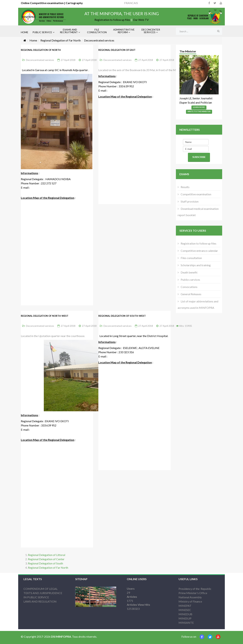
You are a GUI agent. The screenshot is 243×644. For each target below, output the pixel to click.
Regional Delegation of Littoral (47, 555)
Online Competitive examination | (43, 3)
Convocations (189, 287)
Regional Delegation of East (117, 50)
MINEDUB (185, 614)
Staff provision (189, 201)
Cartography (74, 3)
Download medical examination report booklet (198, 212)
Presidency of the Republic (195, 589)
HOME (25, 32)
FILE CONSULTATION (97, 31)
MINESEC (185, 610)
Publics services (190, 280)
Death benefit (189, 272)
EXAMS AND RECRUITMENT (69, 31)
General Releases (191, 294)
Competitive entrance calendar (199, 251)
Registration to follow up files (112, 20)
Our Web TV (141, 20)
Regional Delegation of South (45, 563)
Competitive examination (196, 194)
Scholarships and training (195, 265)
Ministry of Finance (190, 601)
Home (33, 40)
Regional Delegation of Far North (61, 40)
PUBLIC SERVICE (42, 32)
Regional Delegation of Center (46, 559)
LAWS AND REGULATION (40, 601)
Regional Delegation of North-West (45, 316)
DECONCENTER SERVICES (151, 31)
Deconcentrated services (40, 60)
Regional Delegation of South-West (122, 316)
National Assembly (190, 597)
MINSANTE (186, 623)
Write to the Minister (199, 111)
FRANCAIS (131, 3)
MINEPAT (185, 606)
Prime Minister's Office (193, 593)
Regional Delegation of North (41, 50)
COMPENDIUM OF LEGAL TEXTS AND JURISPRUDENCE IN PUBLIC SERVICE (43, 593)
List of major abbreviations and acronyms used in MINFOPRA (198, 304)
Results (185, 187)
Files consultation (191, 258)
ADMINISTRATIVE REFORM (124, 31)
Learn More (199, 107)
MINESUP (185, 618)
